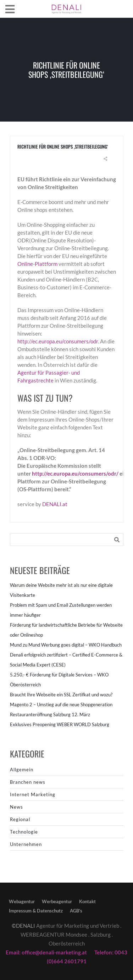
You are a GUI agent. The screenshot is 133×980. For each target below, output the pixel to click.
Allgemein (22, 770)
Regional (20, 819)
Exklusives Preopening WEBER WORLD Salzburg (60, 724)
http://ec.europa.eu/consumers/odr (58, 341)
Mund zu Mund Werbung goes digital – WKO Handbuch (66, 645)
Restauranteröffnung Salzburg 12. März (50, 714)
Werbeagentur (57, 901)
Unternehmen (26, 844)
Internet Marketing (33, 794)
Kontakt (87, 901)
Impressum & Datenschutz (36, 911)
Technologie (24, 832)
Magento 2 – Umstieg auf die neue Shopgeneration (61, 705)
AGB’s (76, 911)
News (16, 807)
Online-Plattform (37, 264)
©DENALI (23, 926)
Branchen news (28, 782)
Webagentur (22, 901)
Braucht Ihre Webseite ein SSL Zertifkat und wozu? (61, 695)
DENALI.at (55, 504)
